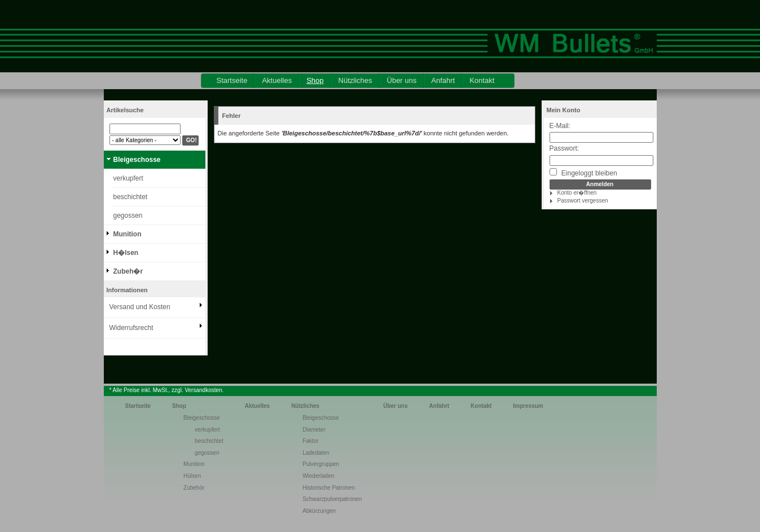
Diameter (314, 430)
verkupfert (128, 178)
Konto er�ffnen (577, 193)
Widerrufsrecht (131, 328)
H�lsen (126, 253)
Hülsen (192, 476)
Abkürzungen (319, 511)
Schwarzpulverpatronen (332, 499)
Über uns (402, 80)
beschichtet (131, 197)
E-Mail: (560, 126)
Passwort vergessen (583, 201)
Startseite (232, 80)
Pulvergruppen (321, 464)
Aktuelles (277, 80)
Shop (315, 80)
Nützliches (355, 80)
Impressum (528, 406)
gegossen (128, 216)
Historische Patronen (329, 488)
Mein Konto (564, 110)
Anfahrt (443, 80)
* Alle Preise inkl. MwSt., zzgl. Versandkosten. (167, 390)
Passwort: (564, 148)
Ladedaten (316, 453)
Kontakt (482, 80)
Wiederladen (318, 476)
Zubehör (194, 488)
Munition (128, 234)
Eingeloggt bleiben (583, 173)
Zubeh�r (128, 271)
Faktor (310, 441)
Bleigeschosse (137, 160)
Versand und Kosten (140, 307)
